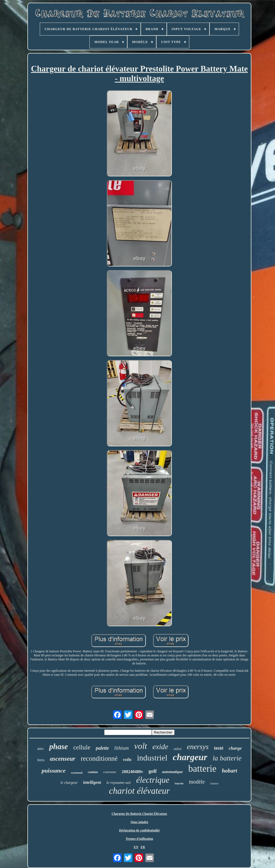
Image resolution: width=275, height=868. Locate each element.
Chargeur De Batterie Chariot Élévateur (139, 814)
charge (235, 748)
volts (127, 759)
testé (219, 748)
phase (58, 746)
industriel (152, 758)
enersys (198, 747)
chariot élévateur (139, 791)
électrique (153, 780)
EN (136, 847)
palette (102, 748)
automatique (172, 772)
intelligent (92, 782)
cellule (82, 747)
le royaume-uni (119, 782)
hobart (229, 771)
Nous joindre (139, 822)
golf (153, 771)
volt (140, 746)
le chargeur (69, 783)
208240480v (132, 772)
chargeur (190, 757)
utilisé (177, 749)
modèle (197, 782)
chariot (214, 783)
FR (143, 847)
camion (93, 772)
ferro (41, 760)
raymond (77, 773)
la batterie (227, 758)
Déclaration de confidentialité (139, 830)
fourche (179, 783)
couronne (110, 772)
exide (160, 747)
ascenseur (63, 759)
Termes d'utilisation (139, 839)
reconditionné (99, 758)
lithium (122, 748)
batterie (202, 769)
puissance (54, 771)
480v (40, 749)
